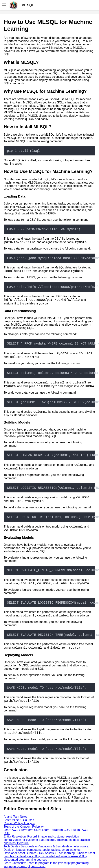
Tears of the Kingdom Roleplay (24, 827)
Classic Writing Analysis (19, 823)
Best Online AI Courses (19, 820)
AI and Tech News (15, 817)
